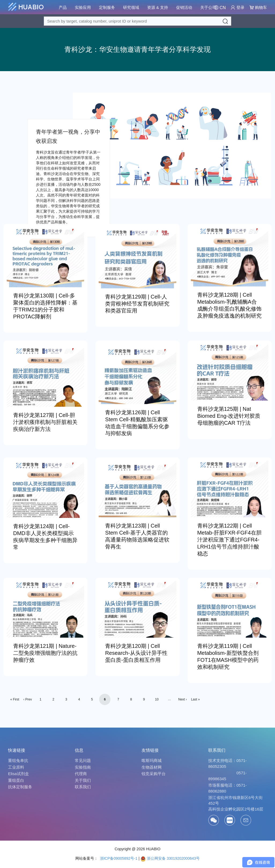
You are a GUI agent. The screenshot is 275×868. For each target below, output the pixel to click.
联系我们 (83, 787)
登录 (237, 7)
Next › (183, 699)
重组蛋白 (16, 780)
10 (157, 699)
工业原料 (16, 767)
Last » (196, 699)
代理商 (81, 774)
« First (15, 699)
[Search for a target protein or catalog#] (137, 21)
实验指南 (83, 767)
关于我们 (83, 780)
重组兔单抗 (18, 760)
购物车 (258, 7)
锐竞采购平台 (154, 774)
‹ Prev (28, 699)
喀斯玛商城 (152, 760)
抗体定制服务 (20, 787)
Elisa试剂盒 (18, 774)
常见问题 (83, 760)
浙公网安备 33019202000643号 (170, 858)
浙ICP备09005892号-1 (118, 858)
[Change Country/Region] (220, 8)
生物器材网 (152, 767)
